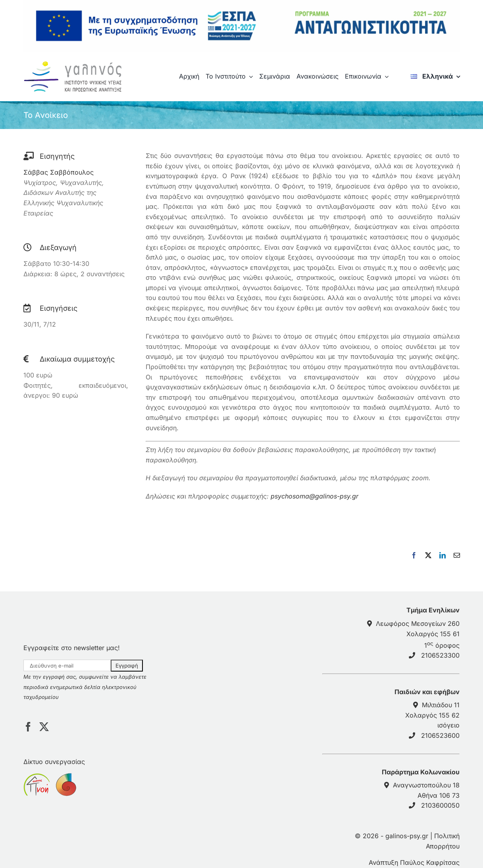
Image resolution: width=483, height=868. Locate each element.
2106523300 (440, 655)
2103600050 (440, 805)
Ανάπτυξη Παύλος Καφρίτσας (414, 862)
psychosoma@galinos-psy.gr (315, 496)
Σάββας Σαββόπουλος (59, 172)
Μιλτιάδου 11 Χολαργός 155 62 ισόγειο (432, 715)
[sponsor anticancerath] (65, 778)
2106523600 (440, 735)
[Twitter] (44, 727)
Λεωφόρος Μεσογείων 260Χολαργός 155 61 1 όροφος (418, 634)
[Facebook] (28, 727)
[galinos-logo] (76, 63)
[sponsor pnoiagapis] (37, 778)
